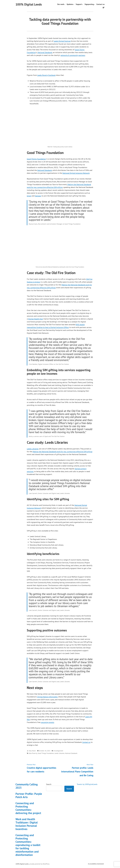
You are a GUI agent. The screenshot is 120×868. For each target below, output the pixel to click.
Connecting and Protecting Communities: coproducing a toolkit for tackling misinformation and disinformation (28, 845)
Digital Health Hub (35, 319)
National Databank (45, 52)
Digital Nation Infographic (48, 697)
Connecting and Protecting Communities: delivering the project (28, 808)
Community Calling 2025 (27, 786)
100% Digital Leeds (29, 4)
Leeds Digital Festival (62, 41)
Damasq (38, 196)
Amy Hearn (32, 751)
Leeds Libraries (33, 449)
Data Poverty (33, 753)
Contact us (100, 4)
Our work (61, 4)
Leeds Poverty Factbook (46, 75)
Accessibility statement (96, 864)
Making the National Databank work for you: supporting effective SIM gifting (62, 452)
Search (49, 784)
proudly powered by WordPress (39, 864)
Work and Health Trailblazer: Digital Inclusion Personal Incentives (27, 824)
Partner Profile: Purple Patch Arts (29, 795)
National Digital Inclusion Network (76, 173)
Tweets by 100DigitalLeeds (87, 784)
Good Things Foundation (36, 159)
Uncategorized (58, 751)
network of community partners (73, 55)
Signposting (89, 4)
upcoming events (47, 722)
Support (79, 4)
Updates (70, 4)
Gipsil (29, 196)
